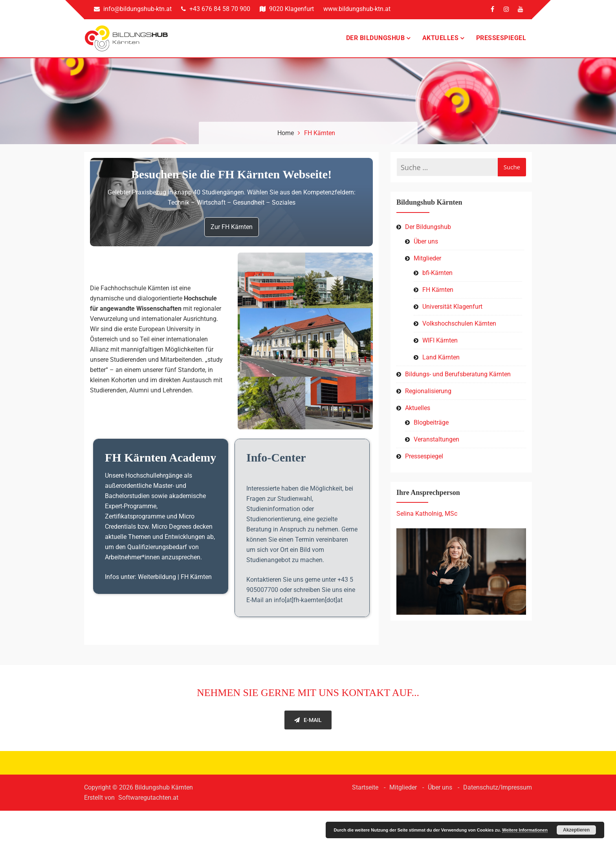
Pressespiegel (501, 41)
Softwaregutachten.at (148, 837)
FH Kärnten (438, 296)
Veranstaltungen (436, 445)
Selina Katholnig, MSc (427, 519)
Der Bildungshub (376, 41)
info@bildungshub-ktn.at (133, 9)
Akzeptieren (576, 830)
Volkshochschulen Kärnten (459, 329)
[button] (305, 356)
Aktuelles (441, 41)
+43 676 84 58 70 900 (216, 9)
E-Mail (308, 759)
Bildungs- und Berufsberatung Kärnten (458, 380)
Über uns (426, 247)
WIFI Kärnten (440, 346)
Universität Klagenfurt (452, 312)
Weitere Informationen (525, 830)
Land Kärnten (441, 363)
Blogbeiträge (431, 428)
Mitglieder (427, 264)
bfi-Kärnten (437, 279)
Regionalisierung (428, 397)
